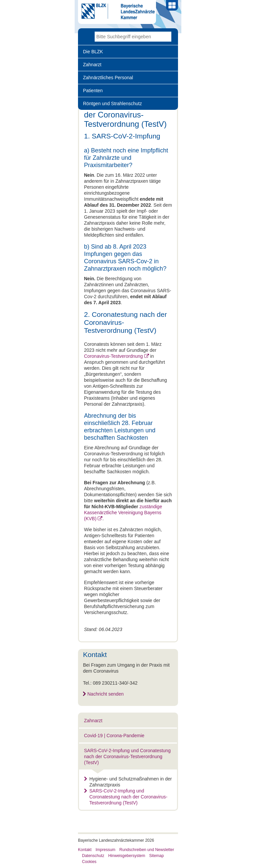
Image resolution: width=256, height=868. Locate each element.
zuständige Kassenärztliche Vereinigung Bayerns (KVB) (123, 513)
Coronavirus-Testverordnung (113, 356)
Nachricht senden (105, 694)
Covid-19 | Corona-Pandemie (114, 736)
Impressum (105, 850)
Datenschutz (93, 856)
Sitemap (156, 856)
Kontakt (85, 850)
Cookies (89, 862)
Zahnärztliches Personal (108, 78)
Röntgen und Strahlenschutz (112, 104)
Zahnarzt (92, 65)
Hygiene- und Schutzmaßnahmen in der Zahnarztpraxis (128, 782)
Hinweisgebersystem (127, 856)
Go (166, 37)
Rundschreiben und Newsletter (147, 850)
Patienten (93, 91)
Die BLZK (93, 52)
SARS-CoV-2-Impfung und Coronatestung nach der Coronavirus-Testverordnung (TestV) (127, 757)
